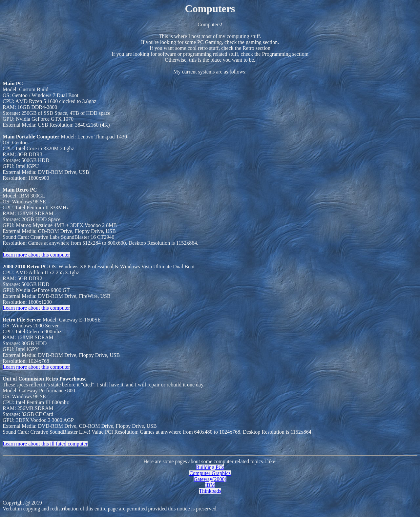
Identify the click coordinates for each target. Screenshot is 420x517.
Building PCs (210, 467)
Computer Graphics (210, 473)
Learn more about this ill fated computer (45, 444)
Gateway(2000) (210, 479)
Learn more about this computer (36, 255)
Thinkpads (210, 491)
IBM (210, 485)
